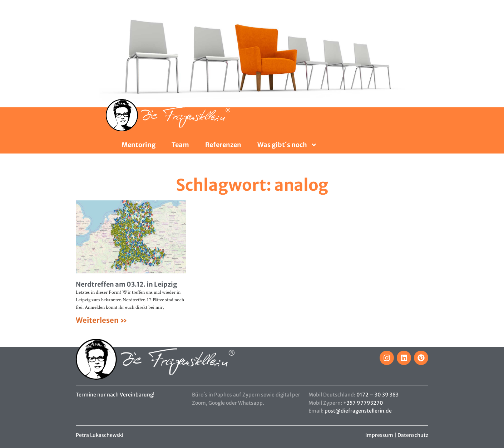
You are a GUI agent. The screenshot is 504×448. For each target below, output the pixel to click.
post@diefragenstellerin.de (358, 411)
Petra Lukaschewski (100, 435)
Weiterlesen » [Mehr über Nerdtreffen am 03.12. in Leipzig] (102, 320)
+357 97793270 (363, 403)
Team (180, 145)
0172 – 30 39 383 (377, 395)
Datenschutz (413, 435)
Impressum (379, 435)
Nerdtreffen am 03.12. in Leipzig (126, 284)
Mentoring (139, 145)
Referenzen (223, 145)
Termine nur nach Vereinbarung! (115, 395)
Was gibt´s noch (287, 145)
